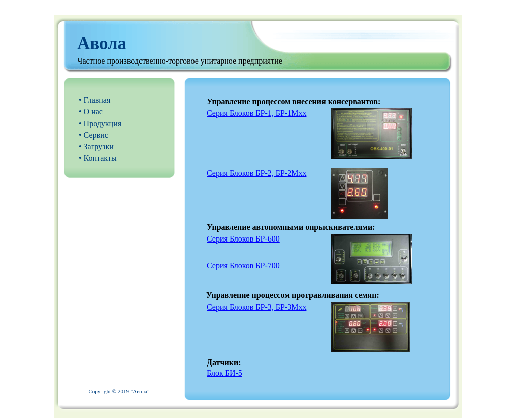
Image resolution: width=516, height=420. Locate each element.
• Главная (94, 100)
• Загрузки (96, 146)
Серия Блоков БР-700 (243, 265)
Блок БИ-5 (224, 373)
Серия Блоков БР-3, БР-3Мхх (256, 307)
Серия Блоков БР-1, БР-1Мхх (256, 113)
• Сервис (93, 135)
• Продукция (100, 123)
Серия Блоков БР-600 (243, 239)
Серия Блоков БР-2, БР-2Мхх (256, 173)
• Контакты (98, 158)
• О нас (91, 112)
